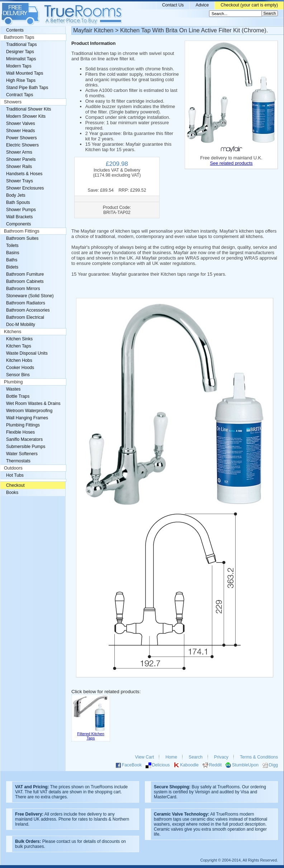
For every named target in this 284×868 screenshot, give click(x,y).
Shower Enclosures (25, 188)
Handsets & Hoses (24, 174)
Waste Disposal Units (27, 353)
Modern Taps (19, 66)
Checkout (15, 485)
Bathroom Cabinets (25, 281)
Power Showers (22, 138)
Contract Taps (20, 95)
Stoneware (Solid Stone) (30, 296)
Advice (202, 5)
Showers (13, 102)
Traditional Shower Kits (29, 109)
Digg (273, 765)
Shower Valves (21, 123)
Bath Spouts (18, 202)
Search (196, 757)
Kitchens (13, 332)
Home (171, 757)
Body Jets (16, 195)
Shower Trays (20, 181)
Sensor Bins (18, 375)
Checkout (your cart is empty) (249, 5)
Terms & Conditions (259, 757)
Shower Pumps (21, 210)
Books (12, 493)
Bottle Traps (18, 396)
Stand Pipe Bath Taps (27, 88)
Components (18, 224)
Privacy (221, 757)
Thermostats (18, 461)
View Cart (145, 757)
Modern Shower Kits (26, 116)
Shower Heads (20, 131)
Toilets (12, 246)
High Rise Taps (21, 80)
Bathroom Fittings (22, 231)
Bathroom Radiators (26, 303)
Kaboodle (189, 765)
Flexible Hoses (20, 432)
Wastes (13, 389)
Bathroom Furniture (25, 274)
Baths (12, 260)
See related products (231, 163)
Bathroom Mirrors (23, 289)
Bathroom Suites (22, 238)
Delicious (161, 765)
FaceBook (132, 765)
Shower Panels (21, 159)
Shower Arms (19, 152)
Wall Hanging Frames (27, 418)
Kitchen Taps (19, 346)
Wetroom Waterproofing (29, 411)
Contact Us (173, 5)
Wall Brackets (19, 217)
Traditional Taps (22, 45)
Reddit (215, 765)
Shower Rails (19, 167)
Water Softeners (22, 454)
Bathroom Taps (19, 37)
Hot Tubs (15, 475)
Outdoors (13, 468)
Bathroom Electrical (25, 317)
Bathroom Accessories (28, 310)
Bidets (12, 267)
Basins (13, 253)
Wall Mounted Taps (25, 73)
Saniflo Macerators (24, 439)
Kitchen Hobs (19, 360)
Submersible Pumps (26, 447)
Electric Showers (22, 145)
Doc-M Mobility (21, 325)
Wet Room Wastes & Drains (33, 403)
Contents (15, 30)
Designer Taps (20, 52)
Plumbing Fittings (23, 425)
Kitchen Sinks (19, 339)
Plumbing (13, 382)
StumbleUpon (245, 765)
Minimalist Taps (21, 59)
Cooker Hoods (20, 368)
